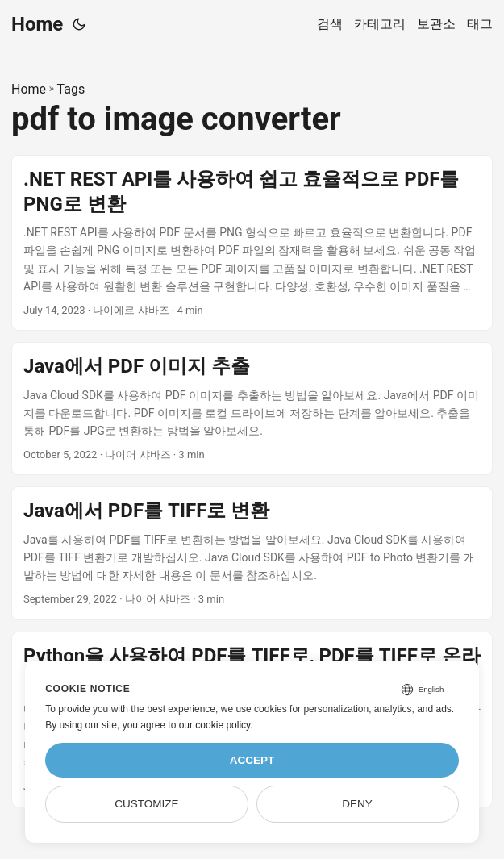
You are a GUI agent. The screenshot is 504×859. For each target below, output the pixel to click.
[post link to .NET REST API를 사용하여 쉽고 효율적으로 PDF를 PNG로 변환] (252, 243)
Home (37, 24)
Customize (146, 804)
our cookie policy (215, 725)
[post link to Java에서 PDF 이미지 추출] (252, 409)
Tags (71, 89)
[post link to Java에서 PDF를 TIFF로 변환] (252, 553)
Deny (357, 804)
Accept (252, 760)
